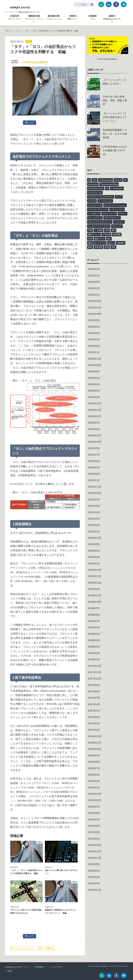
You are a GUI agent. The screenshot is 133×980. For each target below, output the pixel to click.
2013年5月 (93, 840)
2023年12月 (94, 395)
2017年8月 (93, 665)
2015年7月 (93, 786)
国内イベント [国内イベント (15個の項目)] (94, 234)
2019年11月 (94, 557)
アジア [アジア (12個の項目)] (119, 197)
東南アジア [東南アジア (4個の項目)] (99, 238)
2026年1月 (93, 293)
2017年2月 (93, 701)
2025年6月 (93, 323)
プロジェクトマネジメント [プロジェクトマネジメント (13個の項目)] (100, 222)
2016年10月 (94, 719)
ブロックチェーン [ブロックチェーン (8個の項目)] (112, 218)
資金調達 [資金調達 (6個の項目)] (98, 247)
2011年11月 (94, 852)
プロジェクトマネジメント (25, 948)
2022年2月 (93, 461)
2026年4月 (93, 275)
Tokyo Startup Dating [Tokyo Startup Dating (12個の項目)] (109, 184)
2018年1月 (93, 635)
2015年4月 (93, 792)
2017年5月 (93, 683)
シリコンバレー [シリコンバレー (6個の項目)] (117, 209)
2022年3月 (93, 455)
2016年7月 (93, 737)
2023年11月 (94, 401)
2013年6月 (93, 834)
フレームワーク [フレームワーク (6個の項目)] (95, 218)
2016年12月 (94, 707)
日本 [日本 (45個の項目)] (90, 238)
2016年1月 (93, 755)
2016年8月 (93, 731)
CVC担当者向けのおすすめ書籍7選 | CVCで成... (115, 148)
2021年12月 (94, 473)
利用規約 (37, 967)
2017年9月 (93, 659)
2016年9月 (93, 725)
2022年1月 (93, 467)
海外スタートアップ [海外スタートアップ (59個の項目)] (97, 243)
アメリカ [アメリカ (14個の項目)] (92, 201)
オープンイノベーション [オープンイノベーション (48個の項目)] (115, 205)
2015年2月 (93, 804)
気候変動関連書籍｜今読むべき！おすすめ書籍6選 (115, 133)
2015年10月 (94, 768)
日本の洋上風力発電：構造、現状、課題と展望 (115, 98)
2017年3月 (93, 696)
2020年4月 (93, 533)
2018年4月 (93, 617)
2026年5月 (93, 269)
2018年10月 (94, 581)
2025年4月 (93, 329)
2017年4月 (93, 689)
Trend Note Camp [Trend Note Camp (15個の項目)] (96, 188)
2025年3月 (93, 335)
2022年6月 (93, 449)
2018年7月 (93, 599)
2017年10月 (94, 653)
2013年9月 (93, 828)
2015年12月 (94, 761)
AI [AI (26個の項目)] (89, 180)
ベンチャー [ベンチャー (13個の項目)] (119, 222)
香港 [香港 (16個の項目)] (113, 247)
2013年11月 (94, 822)
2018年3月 (93, 623)
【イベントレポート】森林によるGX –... (115, 81)
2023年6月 (93, 419)
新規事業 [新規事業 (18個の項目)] (117, 234)
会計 (43, 948)
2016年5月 (93, 749)
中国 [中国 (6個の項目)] (90, 230)
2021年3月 (93, 503)
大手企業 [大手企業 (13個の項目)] (106, 234)
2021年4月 (93, 497)
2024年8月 (93, 365)
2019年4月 (93, 569)
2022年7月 (93, 443)
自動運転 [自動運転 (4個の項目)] (121, 243)
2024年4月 (93, 377)
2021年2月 (93, 509)
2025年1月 (93, 347)
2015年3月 (93, 798)
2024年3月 (93, 383)
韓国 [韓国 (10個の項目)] (107, 247)
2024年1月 (93, 389)
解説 (52, 948)
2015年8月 (93, 780)
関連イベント (73, 17)
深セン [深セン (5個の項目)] (111, 243)
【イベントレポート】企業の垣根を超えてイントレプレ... (115, 116)
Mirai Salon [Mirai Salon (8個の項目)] (93, 184)
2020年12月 (94, 521)
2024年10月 (94, 359)
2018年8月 (93, 593)
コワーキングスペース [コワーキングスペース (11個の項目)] (98, 209)
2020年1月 (93, 545)
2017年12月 (94, 641)
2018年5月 (93, 611)
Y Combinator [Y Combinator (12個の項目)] (117, 188)
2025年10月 (94, 311)
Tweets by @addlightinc (108, 59)
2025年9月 (93, 317)
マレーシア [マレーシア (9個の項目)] (117, 226)
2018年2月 (93, 629)
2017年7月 (93, 671)
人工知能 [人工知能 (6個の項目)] (98, 230)
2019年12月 (94, 551)
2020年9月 (93, 527)
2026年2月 (93, 287)
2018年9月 (93, 587)
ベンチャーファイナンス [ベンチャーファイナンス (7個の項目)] (99, 226)
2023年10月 (94, 407)
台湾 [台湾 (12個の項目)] (107, 230)
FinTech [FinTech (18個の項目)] (118, 180)
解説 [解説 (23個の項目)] (90, 247)
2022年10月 (94, 431)
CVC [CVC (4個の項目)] (94, 180)
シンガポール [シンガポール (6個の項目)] (94, 213)
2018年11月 (94, 575)
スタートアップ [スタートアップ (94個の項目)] (109, 213)
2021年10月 (94, 479)
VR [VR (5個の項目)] (107, 188)
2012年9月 (93, 846)
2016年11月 (94, 713)
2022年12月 (94, 425)
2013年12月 (94, 816)
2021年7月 (93, 485)
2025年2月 (93, 341)
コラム (92, 17)
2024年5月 (93, 371)
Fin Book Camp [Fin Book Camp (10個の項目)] (105, 180)
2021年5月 (93, 491)
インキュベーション (54, 17)
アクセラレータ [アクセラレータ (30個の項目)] (95, 192)
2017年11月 (94, 647)
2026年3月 (93, 281)
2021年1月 (93, 515)
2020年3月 (93, 539)
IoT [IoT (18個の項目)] (125, 180)
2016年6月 (93, 743)
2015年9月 (93, 774)
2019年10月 (94, 563)
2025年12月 (94, 299)
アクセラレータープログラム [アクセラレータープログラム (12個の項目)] (101, 197)
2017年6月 (93, 677)
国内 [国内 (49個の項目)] (113, 230)
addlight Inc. (104, 966)
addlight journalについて (112, 18)
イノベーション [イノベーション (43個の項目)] (105, 201)
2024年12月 (94, 353)
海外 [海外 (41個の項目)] (109, 238)
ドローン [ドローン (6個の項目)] (122, 213)
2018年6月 (93, 605)
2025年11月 (94, 305)
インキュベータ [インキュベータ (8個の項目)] (95, 205)
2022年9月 (93, 437)
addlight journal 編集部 (35, 62)
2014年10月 (94, 810)
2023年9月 (93, 413)
